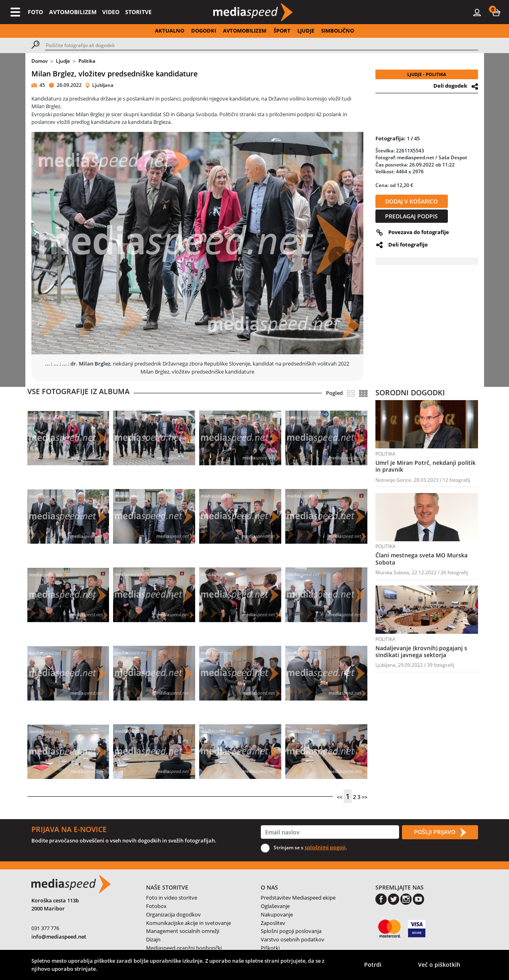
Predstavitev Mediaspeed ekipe (298, 898)
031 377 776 (45, 928)
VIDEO (111, 12)
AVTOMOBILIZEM (73, 12)
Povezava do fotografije (419, 232)
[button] (496, 12)
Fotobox (156, 906)
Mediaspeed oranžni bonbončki (184, 948)
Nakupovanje (277, 914)
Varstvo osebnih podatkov (293, 939)
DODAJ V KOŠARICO (411, 201)
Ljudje (63, 61)
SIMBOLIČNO (338, 31)
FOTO (35, 12)
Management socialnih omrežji (183, 931)
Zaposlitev (273, 923)
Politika (87, 61)
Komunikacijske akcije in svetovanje (189, 923)
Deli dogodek (450, 86)
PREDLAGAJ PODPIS (411, 216)
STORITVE (138, 12)
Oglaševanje (275, 906)
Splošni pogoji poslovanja (291, 931)
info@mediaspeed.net (59, 937)
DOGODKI (204, 31)
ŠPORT (282, 31)
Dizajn (153, 939)
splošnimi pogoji (325, 847)
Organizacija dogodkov (173, 914)
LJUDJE (306, 31)
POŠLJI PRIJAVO (440, 832)
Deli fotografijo (408, 244)
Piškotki (270, 948)
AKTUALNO (170, 31)
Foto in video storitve (172, 898)
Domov (39, 61)
